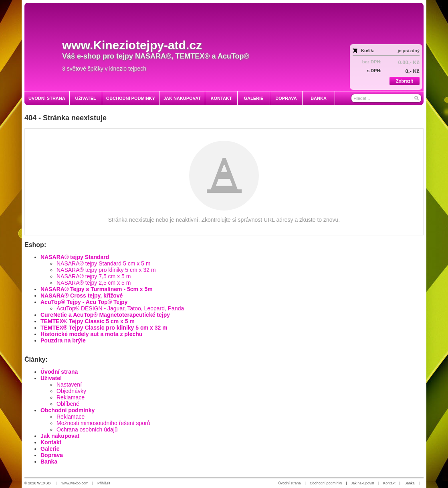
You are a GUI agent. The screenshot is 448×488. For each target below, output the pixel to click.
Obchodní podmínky (68, 410)
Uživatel (51, 378)
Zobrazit (405, 81)
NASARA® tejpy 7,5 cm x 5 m (94, 276)
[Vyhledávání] (386, 98)
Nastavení (69, 385)
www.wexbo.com (75, 483)
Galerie (50, 449)
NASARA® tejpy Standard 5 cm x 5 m (103, 263)
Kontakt (51, 442)
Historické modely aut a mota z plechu (91, 334)
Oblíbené (68, 404)
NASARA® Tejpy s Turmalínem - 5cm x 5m (97, 289)
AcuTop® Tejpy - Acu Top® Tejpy (84, 302)
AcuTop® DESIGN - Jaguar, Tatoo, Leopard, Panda (120, 308)
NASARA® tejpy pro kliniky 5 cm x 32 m (106, 270)
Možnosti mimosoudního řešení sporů (103, 423)
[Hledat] (416, 98)
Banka (49, 462)
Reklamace (71, 397)
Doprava (52, 455)
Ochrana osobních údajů (87, 429)
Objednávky (71, 391)
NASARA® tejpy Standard (75, 257)
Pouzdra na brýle (63, 340)
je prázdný (409, 51)
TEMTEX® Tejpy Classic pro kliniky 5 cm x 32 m (104, 328)
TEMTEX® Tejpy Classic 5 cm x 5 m (88, 321)
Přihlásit (104, 483)
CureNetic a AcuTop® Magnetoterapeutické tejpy (105, 315)
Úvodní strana (59, 372)
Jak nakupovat (60, 436)
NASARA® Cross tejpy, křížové (82, 296)
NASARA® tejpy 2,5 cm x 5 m (94, 283)
